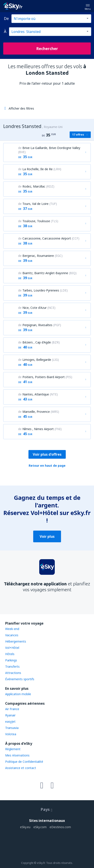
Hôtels (10, 654)
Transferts (12, 666)
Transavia (12, 728)
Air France (12, 709)
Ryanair (10, 715)
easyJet (10, 721)
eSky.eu (25, 827)
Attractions (13, 673)
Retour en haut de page (47, 466)
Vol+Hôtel (12, 648)
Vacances (12, 635)
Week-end (12, 629)
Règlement (13, 749)
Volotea (11, 734)
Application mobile (18, 694)
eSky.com (40, 827)
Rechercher (47, 49)
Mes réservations (17, 755)
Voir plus (47, 536)
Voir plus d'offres (47, 454)
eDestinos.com (60, 827)
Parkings (11, 660)
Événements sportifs (20, 679)
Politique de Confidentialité (24, 762)
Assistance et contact (21, 768)
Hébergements (16, 641)
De (6, 18)
